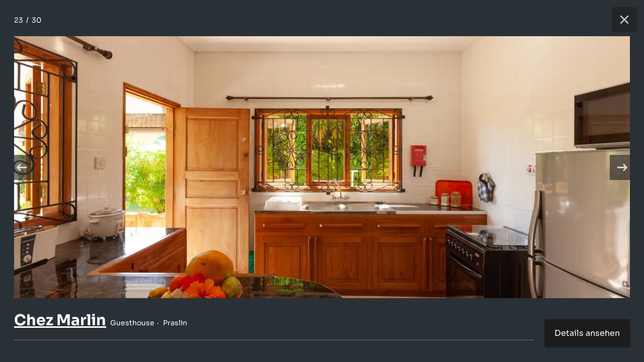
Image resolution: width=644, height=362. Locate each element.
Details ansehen (587, 333)
